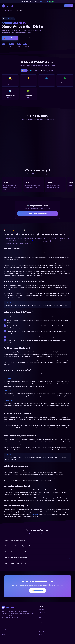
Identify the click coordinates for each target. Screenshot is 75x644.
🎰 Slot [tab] (24, 71)
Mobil (3, 632)
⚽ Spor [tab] (43, 71)
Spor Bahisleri (42, 615)
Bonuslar (46, 6)
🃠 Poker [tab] (51, 71)
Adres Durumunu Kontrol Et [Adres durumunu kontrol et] (37, 214)
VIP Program (5, 629)
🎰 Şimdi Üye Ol (37, 591)
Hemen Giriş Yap (44, 2)
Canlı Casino (34, 6)
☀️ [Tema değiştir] (62, 6)
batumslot (30, 241)
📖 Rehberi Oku (26, 38)
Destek (3, 635)
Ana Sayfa (4, 11)
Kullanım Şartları (43, 632)
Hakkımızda (42, 626)
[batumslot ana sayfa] (8, 6)
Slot (28, 6)
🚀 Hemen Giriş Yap (10, 38)
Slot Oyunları (10, 11)
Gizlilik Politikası (43, 629)
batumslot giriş (34, 514)
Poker (40, 618)
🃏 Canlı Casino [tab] (33, 71)
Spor (40, 6)
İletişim (41, 635)
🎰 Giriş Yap (69, 6)
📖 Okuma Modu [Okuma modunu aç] (37, 230)
